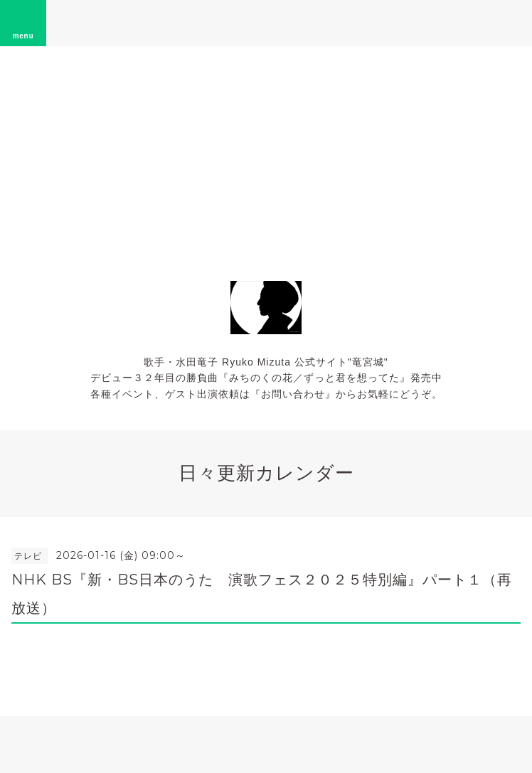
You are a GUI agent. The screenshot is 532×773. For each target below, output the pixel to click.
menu (23, 23)
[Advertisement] (266, 153)
